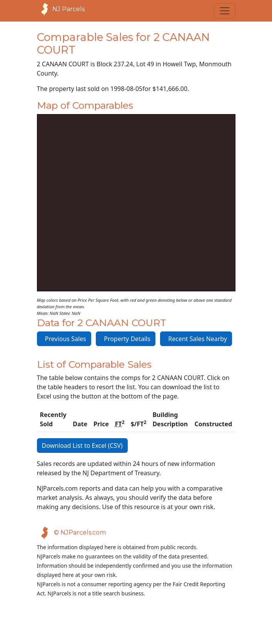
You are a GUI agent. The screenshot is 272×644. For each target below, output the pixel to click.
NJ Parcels (61, 9)
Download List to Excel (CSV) (82, 446)
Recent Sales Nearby (196, 339)
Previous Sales (64, 339)
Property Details (126, 339)
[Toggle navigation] (225, 11)
